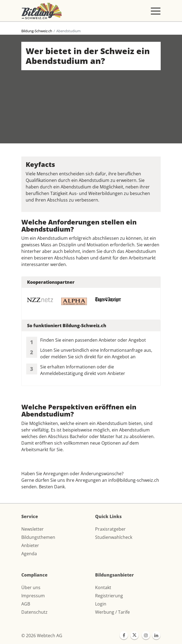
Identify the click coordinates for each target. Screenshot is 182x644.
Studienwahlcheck (114, 537)
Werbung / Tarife (112, 612)
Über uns (31, 587)
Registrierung (109, 596)
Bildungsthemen (38, 537)
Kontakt (103, 587)
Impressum (33, 596)
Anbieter (30, 545)
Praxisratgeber (110, 529)
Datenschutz (34, 612)
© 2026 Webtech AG (42, 636)
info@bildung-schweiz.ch (134, 480)
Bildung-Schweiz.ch (37, 31)
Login (101, 604)
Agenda (29, 554)
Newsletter (33, 529)
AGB (26, 604)
